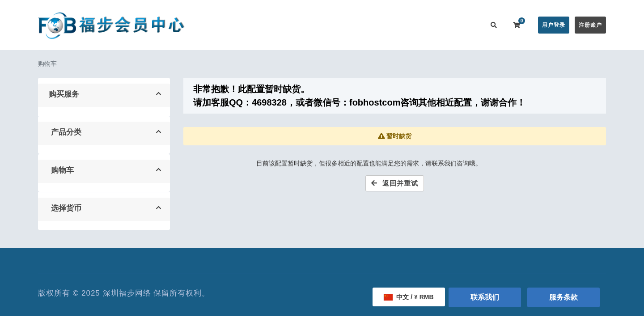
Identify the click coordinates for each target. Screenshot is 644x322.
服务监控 (393, 25)
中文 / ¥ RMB (409, 297)
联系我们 (464, 25)
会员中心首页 (236, 25)
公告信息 (321, 25)
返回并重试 (394, 183)
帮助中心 (357, 25)
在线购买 (279, 25)
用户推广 (428, 25)
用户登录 (554, 25)
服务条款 (563, 297)
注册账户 (590, 25)
